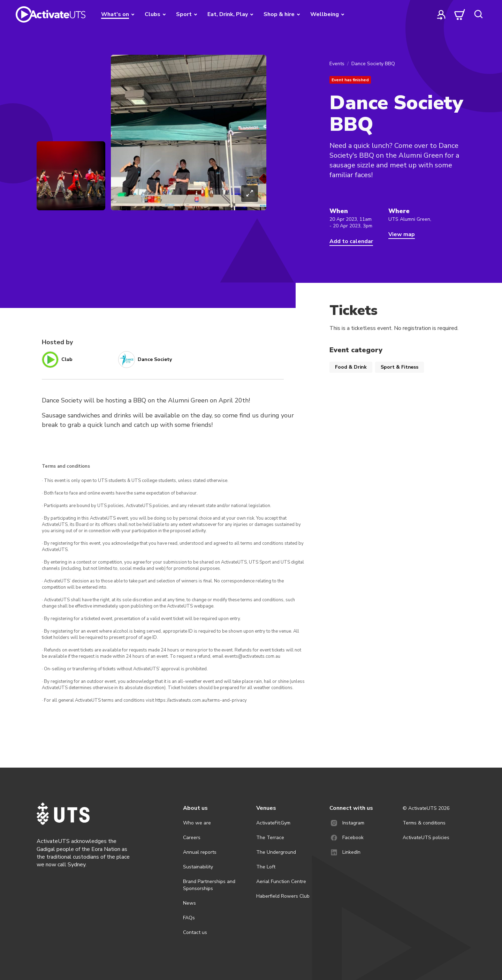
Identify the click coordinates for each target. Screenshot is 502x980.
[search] (478, 14)
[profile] (441, 14)
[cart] (460, 14)
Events (337, 64)
